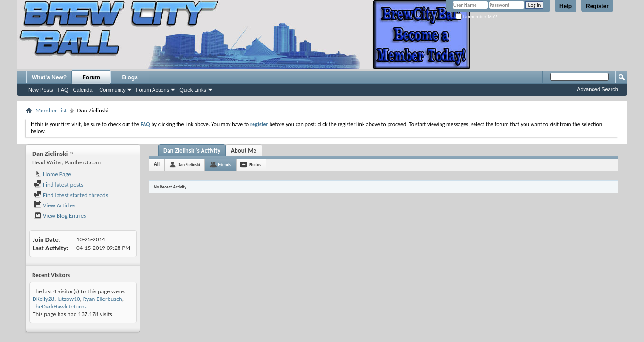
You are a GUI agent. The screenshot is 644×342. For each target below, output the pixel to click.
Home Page (53, 174)
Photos (255, 165)
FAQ (63, 90)
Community (112, 90)
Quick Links (193, 90)
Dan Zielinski (189, 165)
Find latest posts (59, 184)
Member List (51, 110)
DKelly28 (43, 299)
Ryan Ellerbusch (103, 299)
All (157, 164)
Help (566, 6)
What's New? (49, 77)
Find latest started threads (71, 195)
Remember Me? (476, 17)
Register (597, 6)
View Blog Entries (60, 216)
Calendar (84, 90)
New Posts (41, 90)
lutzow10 (68, 299)
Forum (91, 77)
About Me (244, 150)
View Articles (55, 205)
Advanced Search (597, 89)
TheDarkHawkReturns (60, 306)
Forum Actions (153, 90)
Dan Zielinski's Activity (192, 150)
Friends (224, 165)
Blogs (130, 77)
